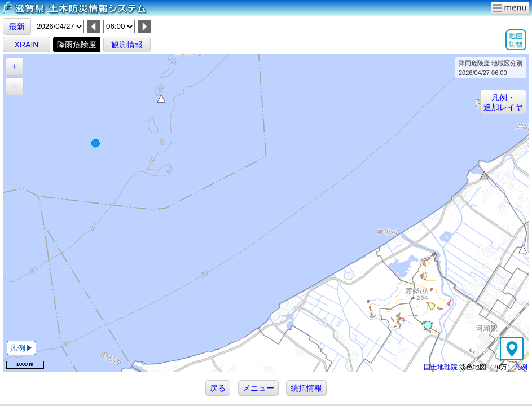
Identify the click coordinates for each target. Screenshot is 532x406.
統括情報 (306, 388)
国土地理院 (441, 367)
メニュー (258, 388)
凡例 (521, 367)
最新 (17, 27)
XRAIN (27, 45)
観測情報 (127, 45)
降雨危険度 (77, 45)
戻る (218, 388)
